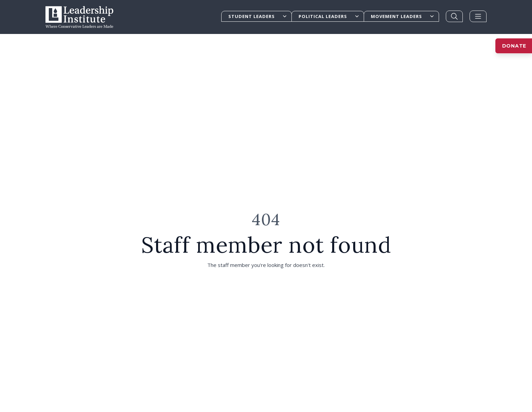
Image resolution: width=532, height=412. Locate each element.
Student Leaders (258, 16)
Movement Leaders (403, 16)
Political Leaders (329, 16)
